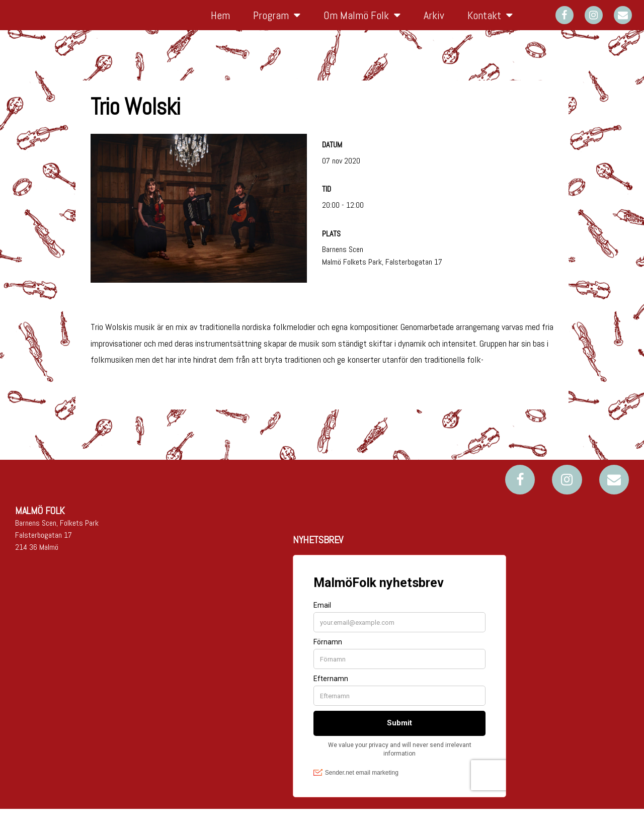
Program (277, 26)
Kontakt (490, 26)
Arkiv (434, 26)
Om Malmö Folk (362, 26)
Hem (220, 26)
